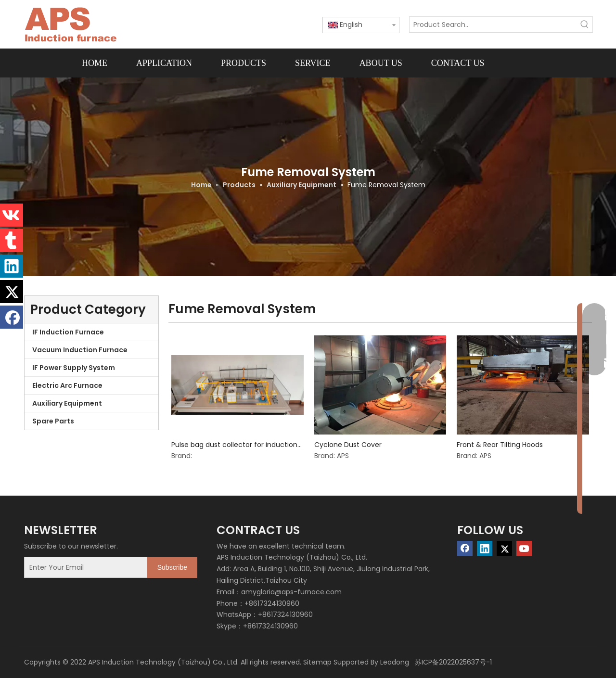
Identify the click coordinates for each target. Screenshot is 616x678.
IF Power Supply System (74, 368)
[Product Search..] (493, 25)
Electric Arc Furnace (67, 385)
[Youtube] (524, 549)
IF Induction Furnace (68, 332)
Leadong (395, 662)
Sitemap (317, 662)
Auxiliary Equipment (67, 403)
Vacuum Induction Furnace (80, 350)
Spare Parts (53, 421)
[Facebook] (465, 549)
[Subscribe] (172, 567)
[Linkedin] (485, 549)
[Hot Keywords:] (585, 25)
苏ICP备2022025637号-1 (452, 662)
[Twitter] (504, 549)
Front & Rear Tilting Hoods (500, 445)
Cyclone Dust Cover (348, 445)
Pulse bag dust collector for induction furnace (234, 445)
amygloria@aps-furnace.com (291, 592)
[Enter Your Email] (84, 567)
